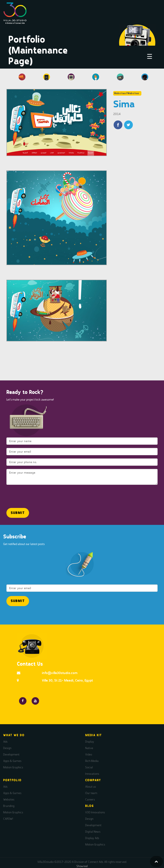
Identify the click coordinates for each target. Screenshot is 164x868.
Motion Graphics (13, 767)
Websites (9, 799)
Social (89, 767)
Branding (9, 806)
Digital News (93, 832)
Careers (90, 799)
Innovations (92, 774)
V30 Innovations (95, 812)
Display (90, 742)
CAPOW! (8, 819)
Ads (5, 742)
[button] (18, 513)
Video (89, 754)
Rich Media (92, 761)
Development (11, 754)
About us (91, 787)
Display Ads (92, 838)
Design (7, 748)
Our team (91, 793)
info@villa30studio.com (60, 673)
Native (89, 748)
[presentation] (31, 494)
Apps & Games (12, 761)
